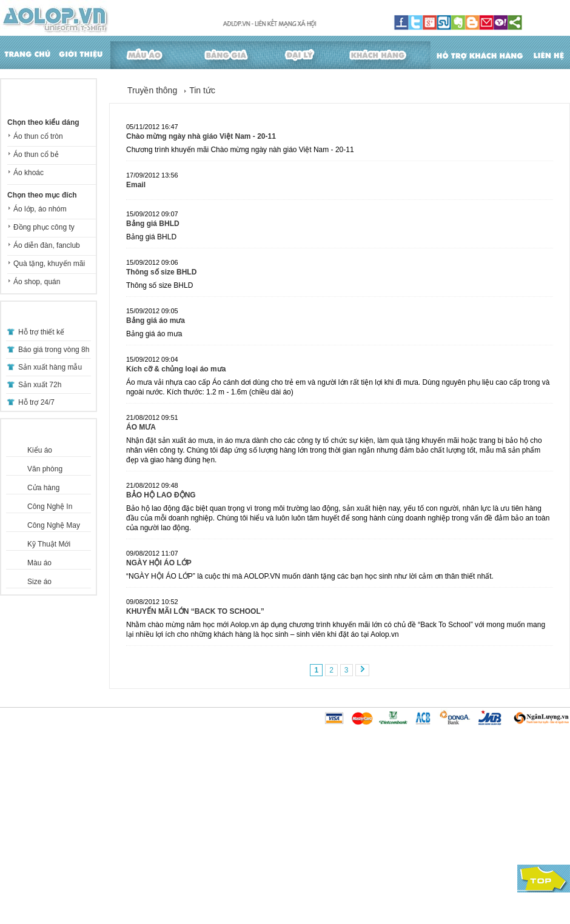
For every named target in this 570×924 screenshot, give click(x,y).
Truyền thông (152, 90)
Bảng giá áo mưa (156, 321)
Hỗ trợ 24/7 (36, 402)
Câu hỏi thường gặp (191, 779)
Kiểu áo (40, 450)
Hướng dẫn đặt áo (188, 766)
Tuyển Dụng (269, 779)
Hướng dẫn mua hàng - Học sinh (65, 779)
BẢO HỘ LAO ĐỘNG (161, 495)
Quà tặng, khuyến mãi (49, 264)
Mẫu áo (146, 52)
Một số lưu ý (30, 803)
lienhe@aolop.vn (449, 868)
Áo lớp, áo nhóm (40, 209)
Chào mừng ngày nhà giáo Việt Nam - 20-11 (201, 136)
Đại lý (301, 52)
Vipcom (75, 900)
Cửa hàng (43, 488)
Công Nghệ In (50, 507)
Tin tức (202, 90)
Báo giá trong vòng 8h (54, 350)
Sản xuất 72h (40, 385)
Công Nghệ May (54, 525)
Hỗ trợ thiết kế (41, 332)
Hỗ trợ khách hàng (484, 52)
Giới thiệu (79, 52)
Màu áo (39, 563)
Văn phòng (45, 469)
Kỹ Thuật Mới (49, 544)
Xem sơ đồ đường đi (429, 879)
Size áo (39, 582)
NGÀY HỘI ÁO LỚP (159, 563)
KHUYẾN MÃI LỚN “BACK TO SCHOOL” (195, 611)
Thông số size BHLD (161, 272)
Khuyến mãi (269, 791)
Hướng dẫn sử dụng (192, 803)
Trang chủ (26, 52)
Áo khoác (29, 173)
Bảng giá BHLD (153, 224)
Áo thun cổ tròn (38, 136)
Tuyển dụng (329, 779)
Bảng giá (226, 52)
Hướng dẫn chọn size (194, 791)
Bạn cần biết (330, 791)
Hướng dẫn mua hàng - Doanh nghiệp (74, 766)
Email (136, 185)
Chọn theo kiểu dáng (43, 122)
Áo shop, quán (37, 282)
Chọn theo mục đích (42, 195)
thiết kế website (113, 900)
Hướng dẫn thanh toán (48, 791)
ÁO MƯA (141, 427)
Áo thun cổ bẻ (36, 155)
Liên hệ (550, 52)
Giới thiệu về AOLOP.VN (350, 766)
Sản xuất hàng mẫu (50, 367)
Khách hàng (384, 52)
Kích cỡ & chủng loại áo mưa (176, 369)
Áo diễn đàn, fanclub (47, 245)
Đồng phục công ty (44, 227)
